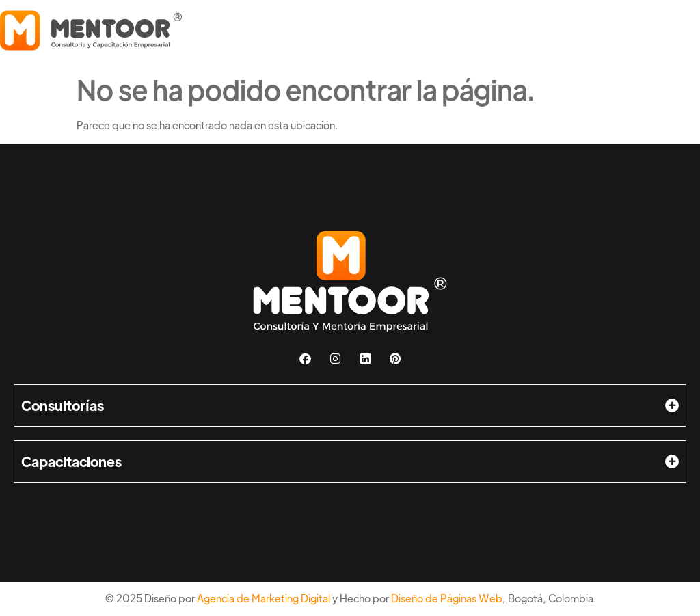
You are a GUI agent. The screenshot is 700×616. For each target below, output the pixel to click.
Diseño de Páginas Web (447, 598)
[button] (350, 405)
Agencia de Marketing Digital (264, 598)
